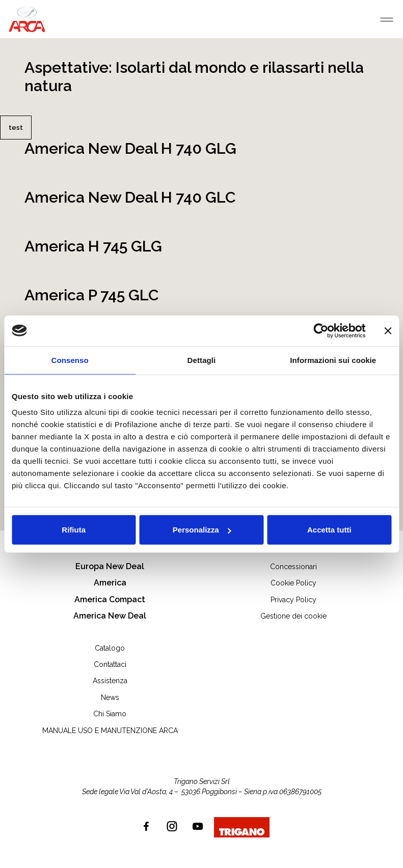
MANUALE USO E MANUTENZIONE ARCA (110, 731)
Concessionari (293, 567)
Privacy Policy (293, 600)
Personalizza (202, 530)
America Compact (110, 599)
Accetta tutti (329, 530)
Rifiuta (74, 530)
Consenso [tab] (70, 360)
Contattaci (110, 664)
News (110, 697)
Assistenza (110, 681)
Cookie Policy (293, 583)
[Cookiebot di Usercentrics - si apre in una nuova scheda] (321, 330)
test (16, 128)
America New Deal (110, 616)
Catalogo (110, 648)
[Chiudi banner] (388, 330)
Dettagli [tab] (202, 360)
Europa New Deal (110, 566)
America (110, 583)
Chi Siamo (110, 714)
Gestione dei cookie (293, 616)
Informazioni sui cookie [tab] (333, 360)
